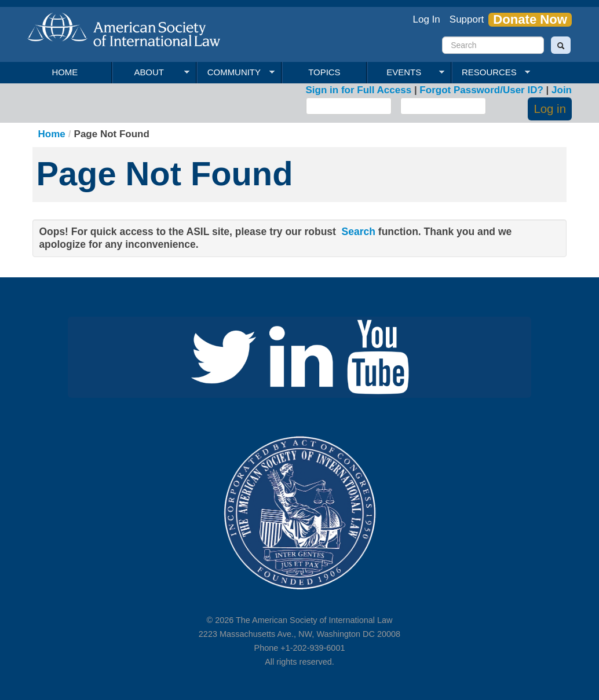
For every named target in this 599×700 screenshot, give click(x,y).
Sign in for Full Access (359, 90)
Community (235, 72)
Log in (550, 109)
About (151, 72)
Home (65, 72)
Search (359, 232)
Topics (324, 72)
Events (406, 72)
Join (562, 90)
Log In (427, 19)
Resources (491, 72)
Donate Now (530, 20)
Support (467, 19)
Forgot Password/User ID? (481, 90)
